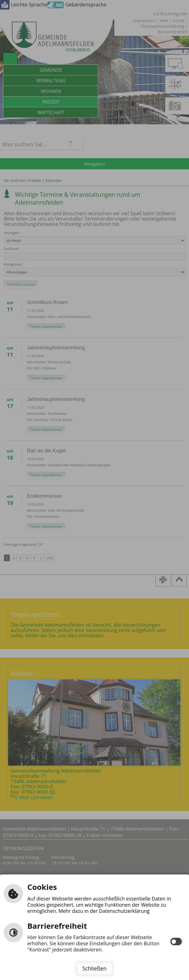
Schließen (94, 968)
